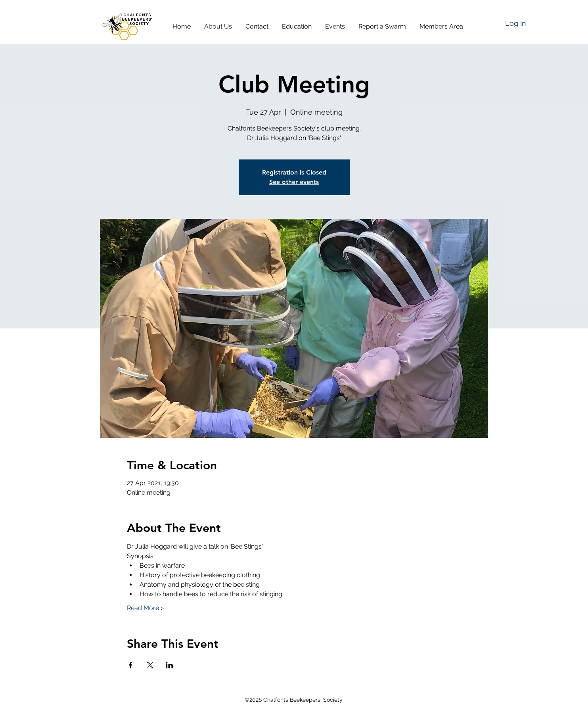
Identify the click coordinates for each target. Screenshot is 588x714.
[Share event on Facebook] (131, 665)
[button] (221, 26)
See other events (294, 182)
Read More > (145, 608)
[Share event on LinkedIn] (170, 665)
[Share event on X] (150, 665)
